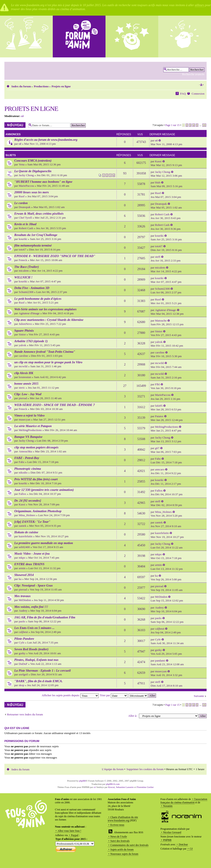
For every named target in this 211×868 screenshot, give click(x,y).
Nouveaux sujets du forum (124, 854)
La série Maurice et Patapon (33, 426)
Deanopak (25, 207)
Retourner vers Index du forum (25, 714)
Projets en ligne (61, 86)
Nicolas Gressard (172, 832)
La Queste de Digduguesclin (33, 171)
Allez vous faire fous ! (69, 831)
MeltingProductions (30, 430)
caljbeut (23, 632)
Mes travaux (23, 596)
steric (22, 388)
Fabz (22, 462)
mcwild (23, 366)
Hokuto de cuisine (26, 532)
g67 (157, 448)
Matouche (161, 321)
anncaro (160, 469)
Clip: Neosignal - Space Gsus (34, 585)
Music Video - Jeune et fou (32, 554)
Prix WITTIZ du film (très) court (36, 479)
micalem (24, 271)
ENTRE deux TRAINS (29, 564)
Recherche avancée (193, 74)
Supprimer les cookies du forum (145, 769)
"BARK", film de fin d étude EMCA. (38, 681)
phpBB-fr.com (113, 784)
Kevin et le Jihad (25, 224)
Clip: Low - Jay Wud (28, 394)
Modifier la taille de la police (201, 85)
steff (157, 257)
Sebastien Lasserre (125, 787)
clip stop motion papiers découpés (36, 447)
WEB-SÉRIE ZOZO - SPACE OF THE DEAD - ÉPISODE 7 (55, 405)
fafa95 (159, 406)
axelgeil (23, 674)
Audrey (23, 611)
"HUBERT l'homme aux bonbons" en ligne (43, 182)
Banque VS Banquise (28, 437)
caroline (23, 356)
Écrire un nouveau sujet (15, 125)
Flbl (157, 384)
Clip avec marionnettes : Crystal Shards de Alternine (49, 320)
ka (20, 579)
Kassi (158, 161)
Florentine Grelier (145, 787)
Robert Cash (162, 214)
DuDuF (23, 664)
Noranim (168, 806)
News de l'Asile (119, 837)
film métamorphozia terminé (33, 245)
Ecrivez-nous (117, 825)
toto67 (22, 249)
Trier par (114, 695)
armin (22, 568)
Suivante (199, 696)
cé (22, 116)
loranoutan (25, 377)
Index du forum (21, 86)
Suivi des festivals (120, 841)
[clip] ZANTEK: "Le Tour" (32, 522)
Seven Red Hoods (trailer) (31, 649)
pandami (160, 661)
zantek (22, 526)
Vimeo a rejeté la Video (29, 415)
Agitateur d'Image (29, 313)
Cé (191, 849)
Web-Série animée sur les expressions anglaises (45, 309)
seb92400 (24, 547)
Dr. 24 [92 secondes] (28, 501)
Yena (22, 164)
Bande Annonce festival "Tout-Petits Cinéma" (45, 352)
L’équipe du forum (113, 769)
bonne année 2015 (26, 384)
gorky (22, 653)
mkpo (22, 558)
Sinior (22, 334)
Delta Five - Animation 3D (32, 288)
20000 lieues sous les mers (32, 192)
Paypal (75, 835)
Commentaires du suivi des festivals (129, 845)
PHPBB (167, 840)
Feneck (23, 260)
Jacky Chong (26, 175)
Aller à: (133, 716)
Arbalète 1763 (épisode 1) (31, 341)
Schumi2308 (26, 292)
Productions (41, 86)
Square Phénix (24, 331)
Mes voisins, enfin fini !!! (31, 607)
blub (157, 182)
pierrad (23, 398)
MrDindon (25, 600)
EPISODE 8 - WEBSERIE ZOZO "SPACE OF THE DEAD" (55, 256)
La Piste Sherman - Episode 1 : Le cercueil (42, 671)
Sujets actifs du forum (122, 850)
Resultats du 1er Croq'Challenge (36, 235)
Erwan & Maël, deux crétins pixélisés (39, 214)
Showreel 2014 (24, 575)
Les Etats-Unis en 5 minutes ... (34, 628)
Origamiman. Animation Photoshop (38, 511)
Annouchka (25, 451)
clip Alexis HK (24, 373)
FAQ (183, 94)
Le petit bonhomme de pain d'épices (38, 299)
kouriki (23, 239)
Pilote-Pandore (24, 639)
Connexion (198, 94)
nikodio (23, 472)
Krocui (111, 787)
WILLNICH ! (23, 277)
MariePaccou (26, 186)
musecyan (25, 419)
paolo (22, 621)
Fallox (22, 494)
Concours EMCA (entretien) (33, 161)
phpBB (83, 781)
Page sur (172, 125)
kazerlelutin (25, 536)
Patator (159, 416)
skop (21, 685)
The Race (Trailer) (27, 267)
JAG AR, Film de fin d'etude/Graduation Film (45, 617)
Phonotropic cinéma (28, 469)
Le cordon (21, 203)
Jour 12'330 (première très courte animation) (44, 490)
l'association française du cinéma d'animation (184, 801)
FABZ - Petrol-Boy (27, 458)
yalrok (22, 345)
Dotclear (183, 844)
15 (204, 125)
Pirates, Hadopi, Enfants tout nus (36, 660)
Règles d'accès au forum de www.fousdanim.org (46, 140)
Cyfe (22, 642)
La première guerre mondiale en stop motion (44, 543)
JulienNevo (25, 324)
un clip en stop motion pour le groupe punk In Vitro (48, 362)
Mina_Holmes (27, 515)
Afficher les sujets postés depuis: (70, 695)
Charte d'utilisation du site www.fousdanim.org (123, 819)
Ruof (22, 196)
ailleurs (199, 5)
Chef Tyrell (25, 218)
